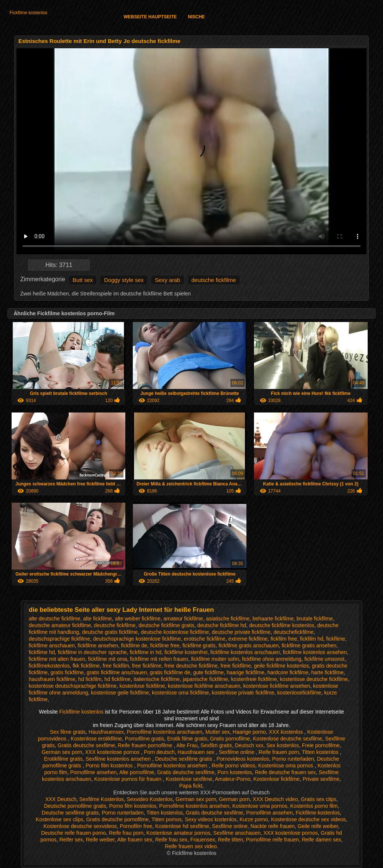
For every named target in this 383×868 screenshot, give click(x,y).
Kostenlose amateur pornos (178, 833)
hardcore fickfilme (288, 672)
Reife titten (231, 840)
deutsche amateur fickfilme (60, 625)
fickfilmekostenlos (49, 666)
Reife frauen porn (279, 752)
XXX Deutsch (61, 799)
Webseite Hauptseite (150, 17)
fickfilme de (134, 645)
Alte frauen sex (135, 840)
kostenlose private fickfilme (243, 693)
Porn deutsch (160, 752)
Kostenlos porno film (314, 806)
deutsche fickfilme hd (222, 625)
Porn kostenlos (235, 772)
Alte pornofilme (137, 772)
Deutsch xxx (249, 745)
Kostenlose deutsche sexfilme (287, 739)
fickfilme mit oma (108, 659)
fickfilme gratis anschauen (249, 645)
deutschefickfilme (293, 632)
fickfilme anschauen (52, 645)
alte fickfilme (97, 619)
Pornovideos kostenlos (243, 759)
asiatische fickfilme (228, 619)
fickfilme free (165, 645)
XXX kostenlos (287, 732)
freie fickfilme (236, 666)
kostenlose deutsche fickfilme (314, 679)
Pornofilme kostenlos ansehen (173, 766)
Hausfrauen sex (197, 752)
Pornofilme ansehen (93, 772)
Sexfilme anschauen (237, 833)
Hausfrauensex (106, 732)
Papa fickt (191, 786)
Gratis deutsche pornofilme (117, 819)
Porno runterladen (293, 759)
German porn (235, 799)
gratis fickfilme (67, 672)
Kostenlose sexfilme (189, 779)
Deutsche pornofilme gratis (75, 806)
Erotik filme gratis (187, 739)
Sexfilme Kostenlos (102, 799)
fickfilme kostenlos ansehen (315, 652)
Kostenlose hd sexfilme (182, 826)
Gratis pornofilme (230, 739)
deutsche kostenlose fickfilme (175, 632)
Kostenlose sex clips (60, 819)
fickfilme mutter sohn (215, 659)
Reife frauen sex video (191, 846)
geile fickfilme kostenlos (281, 666)
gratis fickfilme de (170, 672)
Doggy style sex (124, 280)
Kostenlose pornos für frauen (129, 779)
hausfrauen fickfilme (52, 679)
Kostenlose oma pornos (286, 766)
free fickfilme (147, 666)
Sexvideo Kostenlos (150, 799)
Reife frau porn (126, 833)
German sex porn (62, 752)
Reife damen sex (321, 840)
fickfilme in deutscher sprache (92, 652)
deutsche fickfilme (214, 280)
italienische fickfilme (157, 679)
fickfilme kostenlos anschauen (245, 652)
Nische (197, 17)
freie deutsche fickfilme (191, 666)
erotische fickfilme (205, 639)
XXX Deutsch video (275, 799)
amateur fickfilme (183, 619)
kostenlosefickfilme (299, 693)
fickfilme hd (42, 652)
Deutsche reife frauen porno (74, 833)
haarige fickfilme (246, 672)
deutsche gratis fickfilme (110, 632)
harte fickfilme (327, 672)
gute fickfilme (208, 672)
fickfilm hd (312, 639)
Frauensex (203, 840)
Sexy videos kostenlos (211, 819)
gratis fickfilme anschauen (117, 672)
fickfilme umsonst (324, 659)
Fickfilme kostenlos (28, 13)
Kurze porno (254, 819)
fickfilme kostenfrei (186, 652)
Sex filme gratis (68, 732)
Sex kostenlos (283, 745)
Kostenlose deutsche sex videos (308, 819)
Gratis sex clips (318, 799)
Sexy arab (168, 280)
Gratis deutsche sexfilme (86, 745)
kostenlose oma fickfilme (180, 693)
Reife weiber (100, 840)
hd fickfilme (117, 679)
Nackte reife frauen (273, 826)
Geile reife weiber (318, 826)
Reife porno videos (234, 766)
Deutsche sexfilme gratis (184, 759)
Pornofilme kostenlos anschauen (165, 732)
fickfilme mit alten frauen (57, 659)
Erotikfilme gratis (63, 759)
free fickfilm (116, 666)
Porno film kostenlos (110, 766)
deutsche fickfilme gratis (166, 625)
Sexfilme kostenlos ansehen (119, 759)
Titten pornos (167, 819)
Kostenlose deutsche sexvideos (80, 826)
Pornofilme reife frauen (273, 840)
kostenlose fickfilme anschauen (204, 686)
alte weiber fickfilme (138, 619)
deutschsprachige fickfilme (59, 639)
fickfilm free (284, 639)
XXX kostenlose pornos (113, 752)
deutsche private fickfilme (241, 632)
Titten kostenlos (321, 752)
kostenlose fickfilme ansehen (277, 686)
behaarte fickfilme (273, 619)
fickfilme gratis (199, 645)
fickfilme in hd (146, 652)
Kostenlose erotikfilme (96, 739)
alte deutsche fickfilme (55, 619)
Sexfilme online (237, 752)
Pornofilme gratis (145, 739)
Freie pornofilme (321, 745)
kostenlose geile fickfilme (120, 693)
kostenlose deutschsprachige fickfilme (73, 686)
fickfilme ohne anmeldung (272, 659)
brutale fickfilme (315, 619)
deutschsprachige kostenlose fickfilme (137, 639)
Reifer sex (71, 840)
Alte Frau (187, 745)
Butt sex (83, 280)
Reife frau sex (171, 840)
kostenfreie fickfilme (254, 679)
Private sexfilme (321, 779)
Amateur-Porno (233, 779)
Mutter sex (217, 732)
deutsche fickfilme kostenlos (282, 625)
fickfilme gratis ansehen (309, 645)
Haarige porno (249, 732)
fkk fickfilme (86, 666)
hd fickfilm (90, 679)
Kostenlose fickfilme (276, 779)
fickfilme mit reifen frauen (159, 659)
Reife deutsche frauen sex (286, 772)
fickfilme (336, 639)
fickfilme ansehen (98, 645)
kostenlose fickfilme (142, 686)
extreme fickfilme (248, 639)
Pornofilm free (136, 826)
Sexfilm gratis (216, 745)
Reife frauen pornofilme (146, 745)
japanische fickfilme (205, 679)
